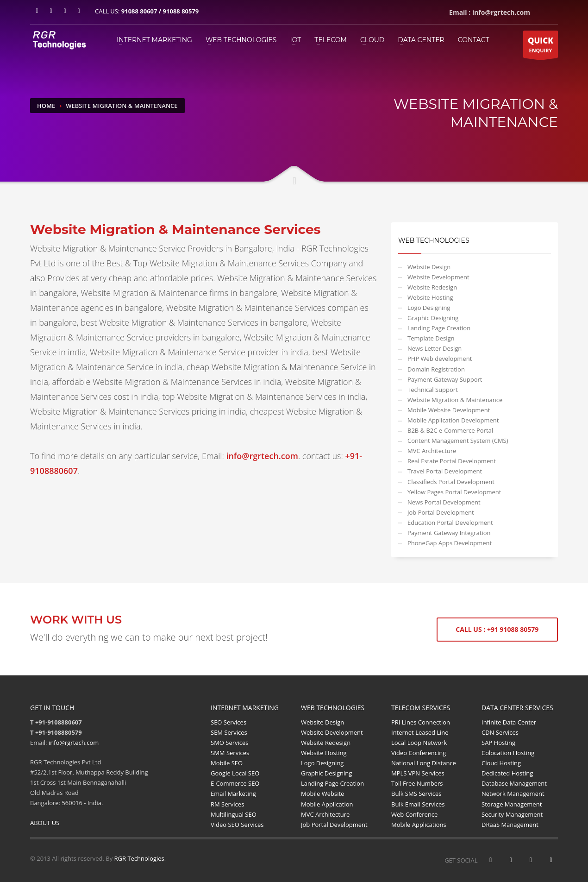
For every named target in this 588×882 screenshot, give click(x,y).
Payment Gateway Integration (449, 533)
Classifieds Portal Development (451, 482)
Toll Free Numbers (417, 783)
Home (46, 106)
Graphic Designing (433, 318)
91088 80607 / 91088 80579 (160, 11)
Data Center (421, 40)
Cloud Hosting (501, 763)
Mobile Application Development (453, 420)
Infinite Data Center (509, 722)
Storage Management (512, 804)
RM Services (227, 804)
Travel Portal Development (445, 471)
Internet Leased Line (420, 732)
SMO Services (230, 743)
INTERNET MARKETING (154, 40)
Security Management (512, 814)
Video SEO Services (237, 825)
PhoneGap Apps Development (450, 543)
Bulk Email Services (418, 804)
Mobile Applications (419, 825)
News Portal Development (444, 502)
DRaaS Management (510, 825)
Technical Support (433, 390)
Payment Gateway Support (445, 379)
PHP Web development (440, 359)
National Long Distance (424, 763)
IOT (295, 40)
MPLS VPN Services (418, 773)
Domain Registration (436, 369)
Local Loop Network (419, 743)
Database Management (514, 783)
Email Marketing (233, 794)
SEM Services (229, 732)
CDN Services (500, 732)
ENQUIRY (541, 47)
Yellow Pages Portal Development (454, 492)
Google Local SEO (235, 773)
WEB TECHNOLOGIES (241, 40)
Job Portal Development (441, 512)
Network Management (513, 794)
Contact (474, 40)
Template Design (431, 338)
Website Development (438, 277)
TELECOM (331, 40)
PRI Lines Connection (421, 722)
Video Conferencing (419, 753)
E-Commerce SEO (235, 783)
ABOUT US (45, 823)
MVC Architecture (432, 451)
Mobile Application (327, 804)
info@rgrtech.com (74, 743)
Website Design (429, 267)
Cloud (372, 40)
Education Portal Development (450, 523)
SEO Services (228, 722)
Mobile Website (322, 794)
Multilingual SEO (234, 814)
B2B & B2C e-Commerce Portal (450, 430)
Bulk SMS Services (416, 794)
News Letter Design (435, 348)
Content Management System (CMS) (458, 441)
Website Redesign (432, 287)
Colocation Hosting (508, 753)
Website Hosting (430, 297)
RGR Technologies (139, 858)
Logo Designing (429, 308)
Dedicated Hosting (507, 773)
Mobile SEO (227, 763)
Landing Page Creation (439, 328)
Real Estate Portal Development (452, 461)
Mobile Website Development (449, 410)
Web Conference (414, 814)
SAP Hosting (498, 743)
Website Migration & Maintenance (455, 400)
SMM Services (230, 753)
